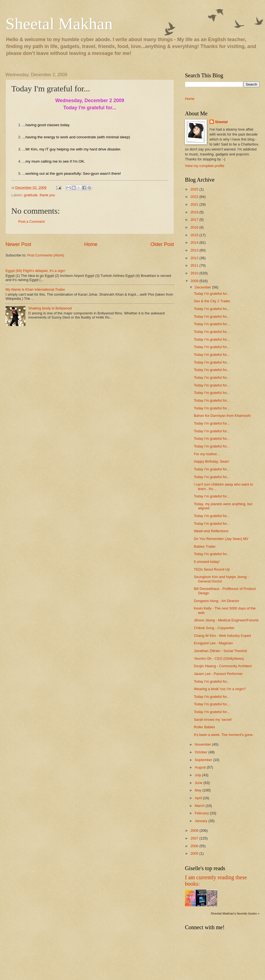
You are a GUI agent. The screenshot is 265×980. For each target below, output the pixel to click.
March (200, 806)
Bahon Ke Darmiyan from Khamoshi (222, 416)
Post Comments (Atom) (46, 255)
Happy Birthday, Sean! (211, 461)
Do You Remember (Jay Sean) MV (221, 539)
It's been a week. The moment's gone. (224, 735)
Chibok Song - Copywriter (214, 628)
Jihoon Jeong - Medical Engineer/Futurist (226, 620)
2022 (195, 197)
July (198, 775)
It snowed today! (207, 562)
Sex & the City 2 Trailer (212, 301)
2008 (195, 831)
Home (91, 244)
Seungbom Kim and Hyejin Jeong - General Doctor (221, 579)
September (204, 760)
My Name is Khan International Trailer (35, 289)
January (201, 821)
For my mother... (207, 454)
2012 (195, 258)
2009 (195, 281)
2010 (195, 273)
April (199, 798)
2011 (195, 265)
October (201, 752)
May (198, 790)
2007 (195, 838)
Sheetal (221, 122)
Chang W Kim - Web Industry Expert (222, 636)
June (199, 783)
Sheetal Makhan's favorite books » (235, 913)
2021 (195, 204)
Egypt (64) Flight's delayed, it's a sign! (35, 271)
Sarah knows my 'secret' (213, 720)
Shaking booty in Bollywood (50, 308)
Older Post (162, 244)
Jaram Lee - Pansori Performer (218, 674)
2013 (195, 250)
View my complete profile (205, 166)
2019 (195, 212)
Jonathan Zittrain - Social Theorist (220, 651)
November (203, 744)
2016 (195, 227)
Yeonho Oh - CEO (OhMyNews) (219, 659)
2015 (195, 235)
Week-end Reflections (211, 531)
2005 (195, 853)
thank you (47, 195)
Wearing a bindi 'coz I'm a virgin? (220, 689)
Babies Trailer (205, 546)
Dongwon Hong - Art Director (217, 601)
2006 (195, 846)
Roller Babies (204, 727)
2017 (195, 220)
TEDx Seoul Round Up (212, 569)
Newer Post (18, 244)
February (202, 813)
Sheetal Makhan (59, 24)
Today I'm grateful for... (212, 294)
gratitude (31, 195)
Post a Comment (31, 222)
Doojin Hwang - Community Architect (223, 666)
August (201, 767)
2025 (195, 189)
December (203, 287)
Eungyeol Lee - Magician (213, 643)
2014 (195, 243)
